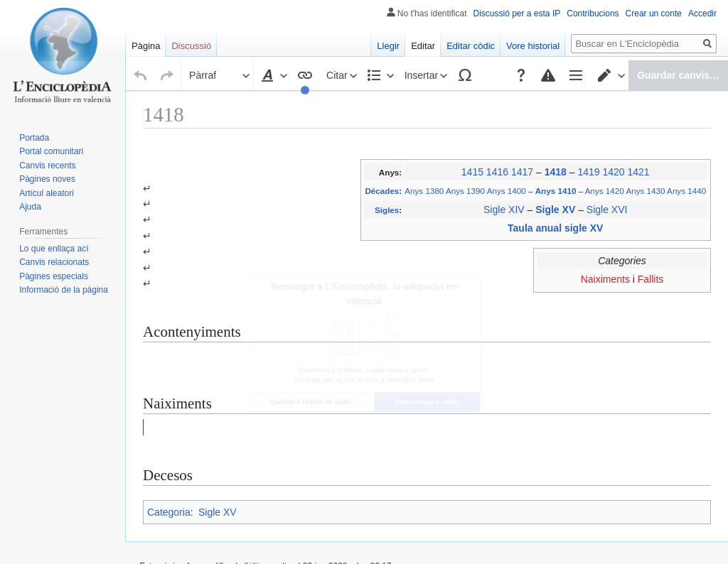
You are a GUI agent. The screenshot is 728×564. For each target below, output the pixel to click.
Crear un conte (654, 13)
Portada (34, 138)
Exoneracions (457, 536)
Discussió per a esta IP (517, 13)
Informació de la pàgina (64, 290)
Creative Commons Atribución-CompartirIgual (391, 501)
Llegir (388, 46)
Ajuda (30, 207)
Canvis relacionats (54, 262)
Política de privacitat (177, 536)
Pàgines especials (54, 276)
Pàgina (146, 46)
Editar (423, 46)
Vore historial (533, 46)
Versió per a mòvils (527, 536)
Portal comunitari (51, 151)
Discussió (191, 46)
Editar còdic (471, 46)
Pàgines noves (47, 179)
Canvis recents (47, 166)
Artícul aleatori (47, 193)
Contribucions (593, 13)
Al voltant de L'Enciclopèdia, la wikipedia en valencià (323, 536)
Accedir (702, 13)
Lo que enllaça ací (54, 249)
